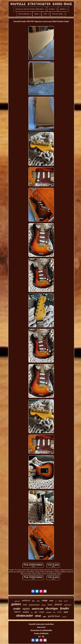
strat (38, 616)
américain (38, 609)
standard (26, 612)
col (56, 601)
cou (54, 612)
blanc (50, 605)
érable (17, 609)
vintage (60, 601)
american (68, 605)
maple (17, 612)
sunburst (26, 600)
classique (49, 612)
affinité (44, 605)
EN (39, 636)
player (38, 601)
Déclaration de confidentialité (41, 630)
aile (36, 612)
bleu (33, 601)
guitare (16, 604)
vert (32, 612)
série (51, 601)
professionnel (34, 605)
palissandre (17, 601)
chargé (42, 612)
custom (64, 617)
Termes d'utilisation (41, 633)
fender (65, 608)
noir (25, 605)
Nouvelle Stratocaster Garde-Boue (41, 624)
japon (66, 612)
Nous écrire (41, 627)
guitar (66, 601)
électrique (52, 608)
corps (45, 600)
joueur (58, 604)
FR (43, 636)
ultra (44, 617)
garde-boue (54, 616)
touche (59, 612)
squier (26, 609)
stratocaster (24, 616)
